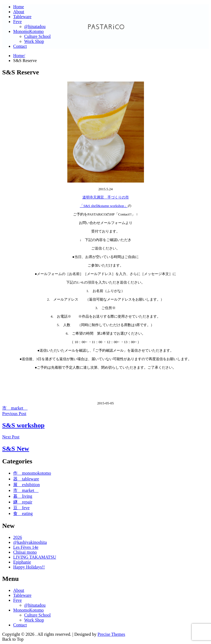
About (19, 12)
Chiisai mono (25, 552)
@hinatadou (35, 26)
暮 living (23, 496)
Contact (20, 46)
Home (19, 7)
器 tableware (26, 479)
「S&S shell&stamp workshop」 (104, 206)
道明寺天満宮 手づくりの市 (106, 197)
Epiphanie (22, 562)
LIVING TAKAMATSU (35, 557)
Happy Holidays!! (29, 567)
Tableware (22, 17)
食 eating (23, 513)
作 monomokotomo (32, 473)
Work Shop (34, 41)
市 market (15, 408)
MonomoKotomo (28, 31)
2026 (18, 537)
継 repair (23, 502)
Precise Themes (111, 634)
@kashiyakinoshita (30, 542)
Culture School (37, 36)
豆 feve (21, 508)
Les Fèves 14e (26, 547)
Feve (17, 22)
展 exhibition (27, 485)
